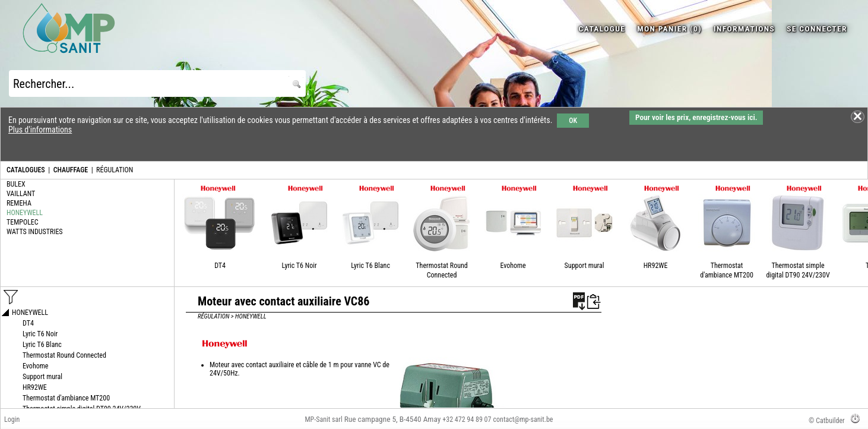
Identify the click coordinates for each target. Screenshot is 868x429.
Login (12, 419)
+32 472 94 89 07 (467, 419)
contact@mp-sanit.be (523, 419)
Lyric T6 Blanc (370, 266)
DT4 (220, 266)
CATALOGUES (26, 170)
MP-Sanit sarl (324, 419)
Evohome (513, 266)
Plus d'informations (40, 130)
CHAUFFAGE (71, 170)
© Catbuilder (827, 421)
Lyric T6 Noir (299, 266)
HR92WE (656, 266)
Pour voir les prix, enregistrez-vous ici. (696, 117)
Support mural (585, 266)
